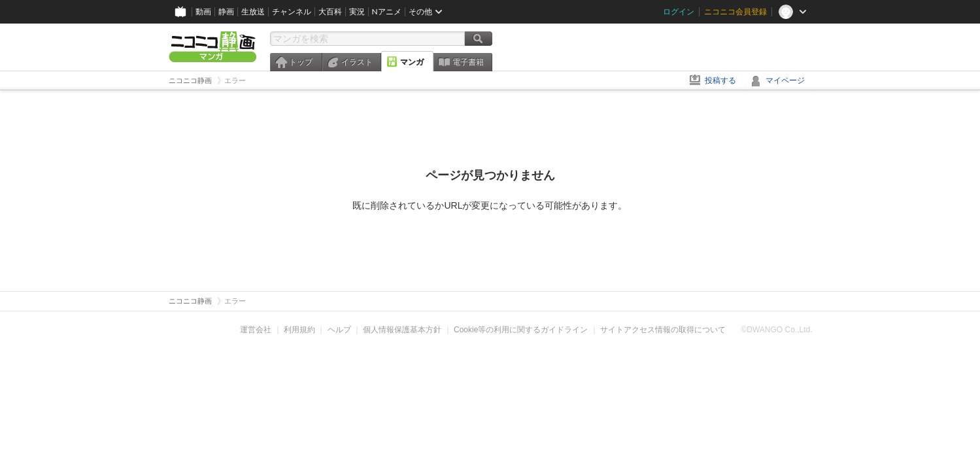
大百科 (330, 11)
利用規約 (299, 330)
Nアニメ (387, 11)
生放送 (253, 11)
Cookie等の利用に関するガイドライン (521, 330)
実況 (357, 11)
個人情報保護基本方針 (402, 330)
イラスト (357, 62)
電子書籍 (468, 62)
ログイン (679, 11)
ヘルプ (339, 330)
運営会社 (256, 330)
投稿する (720, 80)
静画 (226, 11)
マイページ (785, 80)
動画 (203, 11)
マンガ (412, 62)
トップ (301, 62)
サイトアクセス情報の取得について (663, 330)
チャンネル (292, 11)
